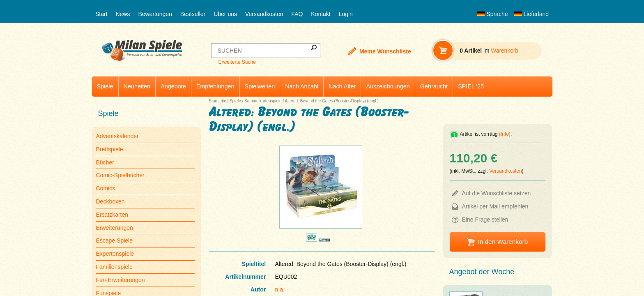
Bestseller (193, 14)
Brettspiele (110, 149)
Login (346, 14)
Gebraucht (434, 86)
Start (101, 14)
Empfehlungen (215, 86)
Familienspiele (114, 267)
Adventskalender (117, 136)
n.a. (280, 289)
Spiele (105, 86)
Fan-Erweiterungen (121, 280)
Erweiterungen (115, 228)
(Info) (505, 134)
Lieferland (531, 14)
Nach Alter (342, 86)
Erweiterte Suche (237, 62)
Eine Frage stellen (485, 220)
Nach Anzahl (302, 86)
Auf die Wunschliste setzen (497, 193)
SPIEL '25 (471, 86)
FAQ (297, 14)
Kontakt (321, 14)
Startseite (218, 101)
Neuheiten (137, 86)
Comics (106, 188)
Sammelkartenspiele (263, 101)
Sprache (492, 14)
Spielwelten (260, 86)
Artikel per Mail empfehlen (495, 206)
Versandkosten (264, 14)
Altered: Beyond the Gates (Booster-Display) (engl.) (331, 101)
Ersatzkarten (112, 215)
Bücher (105, 162)
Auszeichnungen (388, 86)
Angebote (173, 86)
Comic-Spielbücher (120, 175)
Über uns (225, 14)
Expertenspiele (115, 254)
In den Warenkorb (503, 242)
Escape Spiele (115, 240)
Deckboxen (110, 201)
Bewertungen (155, 14)
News (123, 14)
